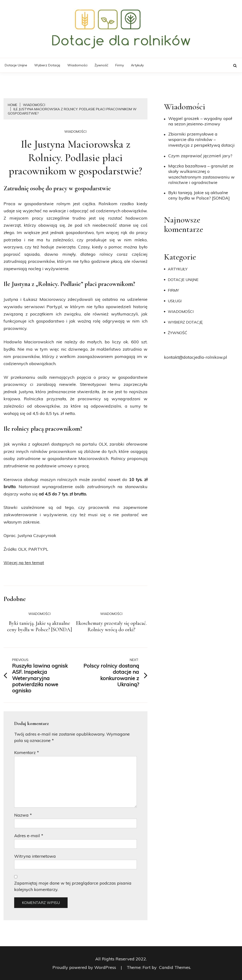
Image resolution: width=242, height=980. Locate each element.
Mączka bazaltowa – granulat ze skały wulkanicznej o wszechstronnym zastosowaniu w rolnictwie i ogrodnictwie (201, 174)
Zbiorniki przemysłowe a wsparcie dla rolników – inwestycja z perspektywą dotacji (201, 140)
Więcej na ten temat (24, 563)
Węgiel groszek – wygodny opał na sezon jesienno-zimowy (200, 121)
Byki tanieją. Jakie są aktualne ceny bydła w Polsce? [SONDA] (40, 626)
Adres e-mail (29, 836)
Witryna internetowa (35, 856)
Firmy (120, 65)
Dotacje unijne (16, 65)
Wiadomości (77, 65)
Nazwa (23, 815)
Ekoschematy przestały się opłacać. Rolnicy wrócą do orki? (111, 626)
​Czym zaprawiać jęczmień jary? (200, 156)
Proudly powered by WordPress (85, 967)
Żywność (101, 65)
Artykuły (137, 65)
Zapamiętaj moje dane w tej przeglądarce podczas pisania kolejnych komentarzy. (73, 886)
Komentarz (27, 752)
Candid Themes (175, 967)
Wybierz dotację (47, 65)
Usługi (175, 301)
